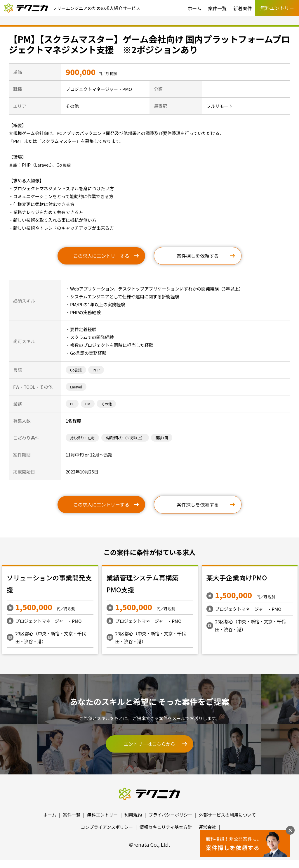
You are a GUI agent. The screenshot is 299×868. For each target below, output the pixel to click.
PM (88, 404)
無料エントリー (102, 815)
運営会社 (207, 827)
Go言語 (76, 370)
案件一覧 (217, 8)
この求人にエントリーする (101, 256)
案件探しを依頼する (198, 256)
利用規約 (133, 815)
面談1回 (162, 438)
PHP (96, 370)
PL (72, 404)
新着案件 (243, 8)
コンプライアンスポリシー (107, 827)
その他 (106, 404)
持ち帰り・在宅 (82, 438)
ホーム (194, 8)
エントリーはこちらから (149, 744)
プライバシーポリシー (171, 815)
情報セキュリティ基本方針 (166, 827)
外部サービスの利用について (227, 815)
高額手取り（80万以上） (125, 438)
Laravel (76, 387)
